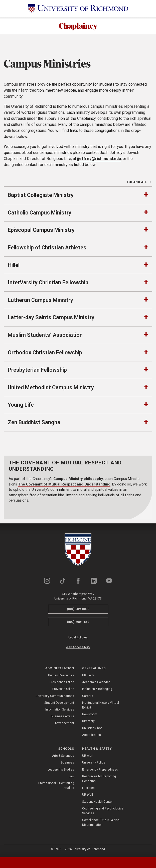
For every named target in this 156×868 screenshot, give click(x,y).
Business (67, 763)
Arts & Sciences (63, 756)
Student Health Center (97, 802)
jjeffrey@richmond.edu (99, 159)
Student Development (59, 703)
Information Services (60, 710)
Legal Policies (78, 638)
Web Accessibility (78, 648)
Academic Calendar (96, 683)
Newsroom (90, 715)
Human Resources (61, 676)
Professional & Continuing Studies (56, 786)
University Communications (55, 696)
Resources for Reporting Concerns (99, 779)
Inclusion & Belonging (97, 690)
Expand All (137, 183)
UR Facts (88, 676)
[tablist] (78, 863)
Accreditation (92, 735)
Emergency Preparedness (100, 770)
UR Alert (88, 756)
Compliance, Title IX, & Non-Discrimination (101, 823)
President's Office (62, 683)
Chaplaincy (78, 26)
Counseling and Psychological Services (103, 811)
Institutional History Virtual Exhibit (101, 706)
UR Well (88, 795)
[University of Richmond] (78, 8)
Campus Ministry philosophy (78, 480)
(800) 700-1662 (78, 622)
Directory (88, 722)
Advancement (64, 724)
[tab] (20, 863)
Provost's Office (63, 690)
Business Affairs (62, 717)
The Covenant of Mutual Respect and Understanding (64, 485)
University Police (94, 763)
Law (71, 777)
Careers (88, 696)
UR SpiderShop (92, 729)
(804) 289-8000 (78, 610)
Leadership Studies (61, 770)
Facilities (88, 789)
